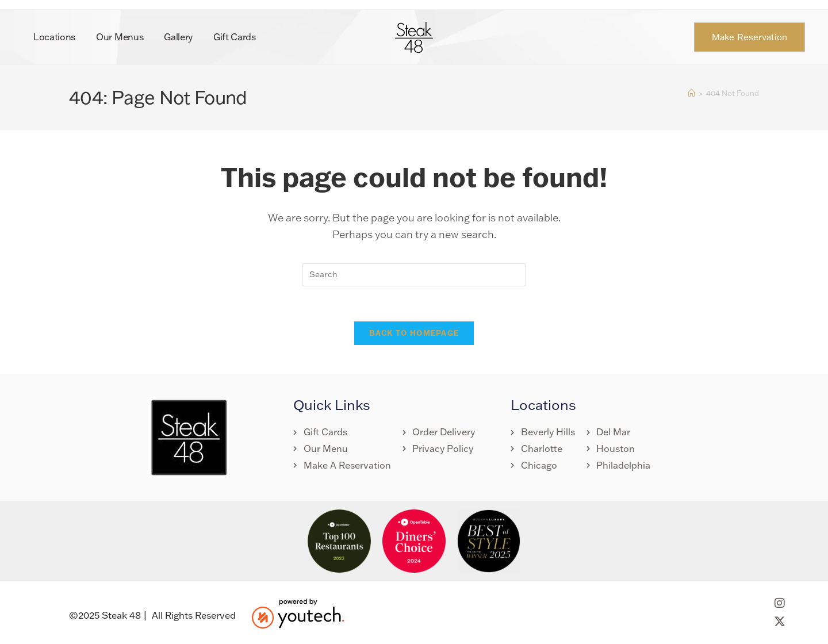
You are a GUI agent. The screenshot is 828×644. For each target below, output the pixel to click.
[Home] (691, 93)
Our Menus (120, 37)
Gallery (178, 37)
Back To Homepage (414, 333)
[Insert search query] (414, 275)
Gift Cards (235, 37)
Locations (54, 37)
